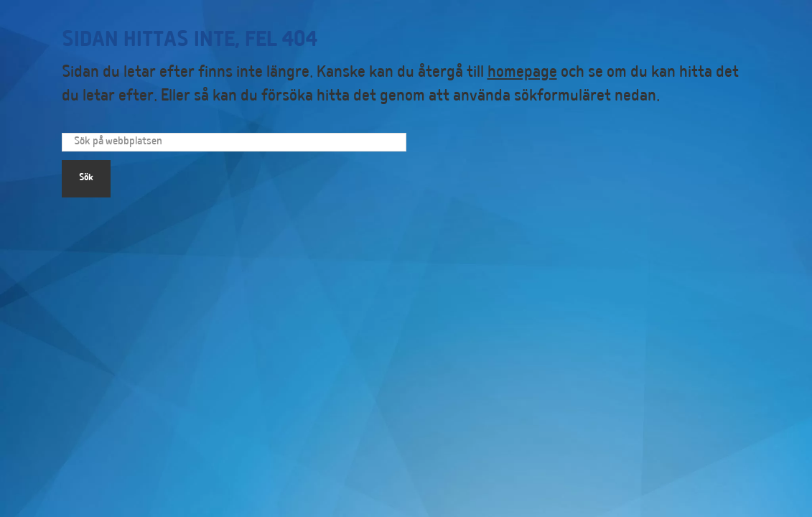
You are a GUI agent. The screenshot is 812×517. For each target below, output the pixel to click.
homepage (522, 73)
